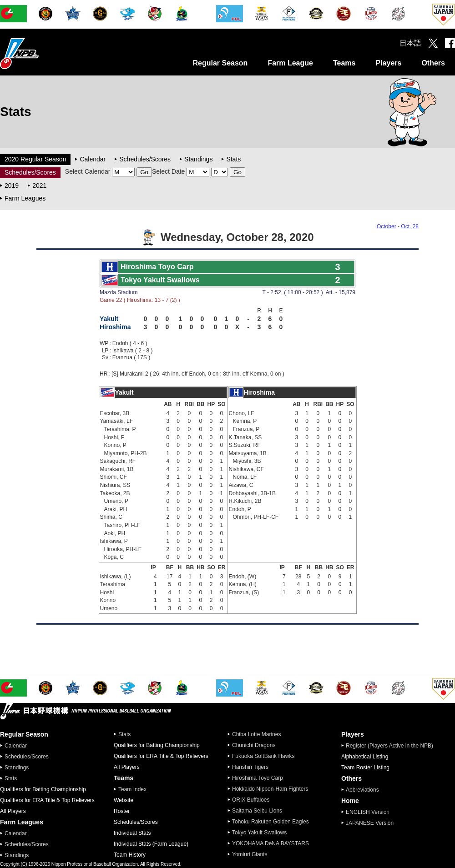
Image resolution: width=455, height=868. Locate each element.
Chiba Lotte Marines (256, 734)
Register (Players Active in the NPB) (392, 746)
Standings (198, 159)
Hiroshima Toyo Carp (258, 778)
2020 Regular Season (35, 159)
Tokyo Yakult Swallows (259, 833)
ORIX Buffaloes (251, 800)
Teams (344, 63)
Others (433, 63)
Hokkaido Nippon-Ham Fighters (270, 789)
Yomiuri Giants (250, 854)
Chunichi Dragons (254, 745)
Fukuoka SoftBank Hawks (263, 756)
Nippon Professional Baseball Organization (42, 53)
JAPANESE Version (370, 823)
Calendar (93, 159)
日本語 (410, 43)
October (387, 226)
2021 (39, 186)
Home (350, 801)
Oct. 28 (410, 226)
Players (388, 63)
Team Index (132, 789)
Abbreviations (362, 790)
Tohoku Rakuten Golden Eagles (270, 822)
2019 (12, 186)
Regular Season (220, 63)
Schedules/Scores (145, 159)
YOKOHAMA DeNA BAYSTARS (270, 843)
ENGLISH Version (368, 812)
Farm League (290, 63)
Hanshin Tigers (250, 767)
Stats (233, 159)
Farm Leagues (25, 198)
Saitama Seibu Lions (257, 811)
